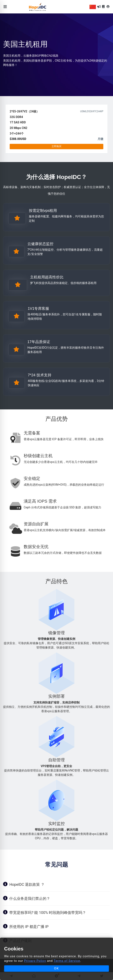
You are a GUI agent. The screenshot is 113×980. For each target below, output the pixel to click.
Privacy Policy (35, 961)
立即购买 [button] (56, 146)
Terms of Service (67, 961)
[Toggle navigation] (5, 7)
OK (56, 968)
